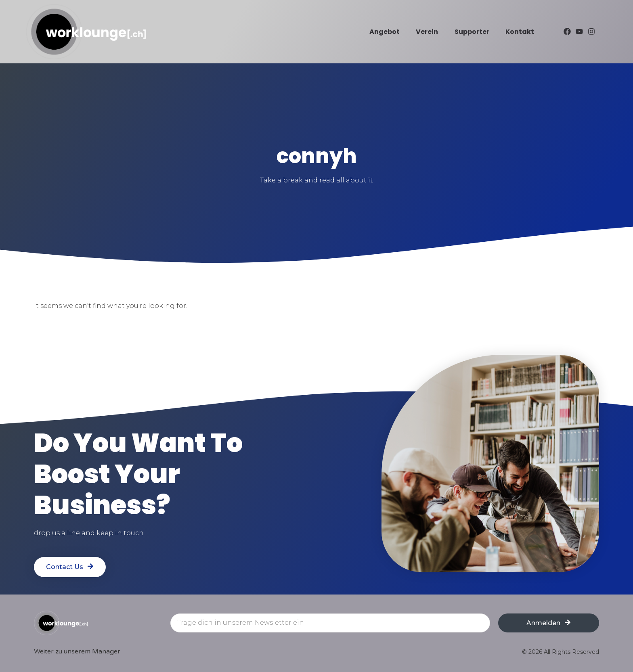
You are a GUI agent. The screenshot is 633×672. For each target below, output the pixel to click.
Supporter (472, 32)
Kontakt (520, 32)
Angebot (385, 32)
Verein (427, 32)
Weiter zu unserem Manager (77, 651)
